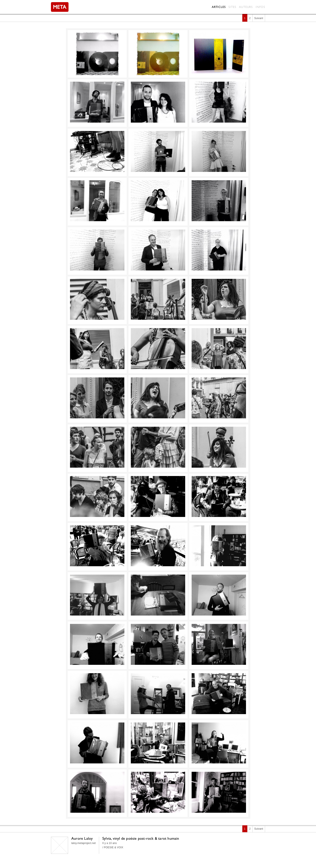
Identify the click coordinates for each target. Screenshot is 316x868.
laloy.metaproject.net (83, 843)
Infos (260, 7)
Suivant (259, 18)
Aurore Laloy (82, 838)
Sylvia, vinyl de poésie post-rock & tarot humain (141, 838)
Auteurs (246, 7)
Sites (232, 7)
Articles (219, 7)
